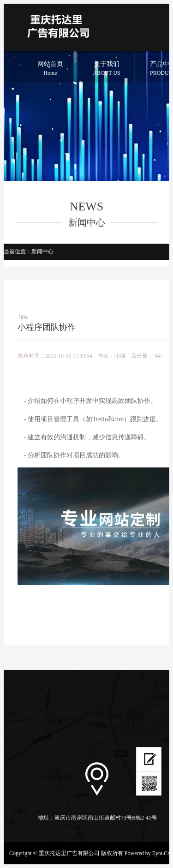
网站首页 (50, 69)
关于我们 (107, 69)
